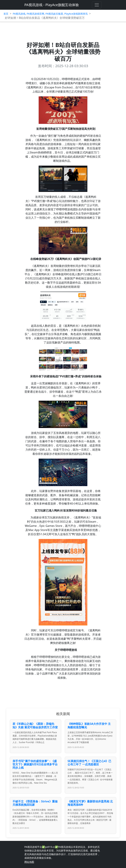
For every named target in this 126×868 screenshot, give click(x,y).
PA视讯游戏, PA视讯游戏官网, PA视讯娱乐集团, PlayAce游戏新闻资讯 (50, 14)
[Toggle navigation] (97, 5)
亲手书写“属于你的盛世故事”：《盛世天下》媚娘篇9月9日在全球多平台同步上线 (35, 764)
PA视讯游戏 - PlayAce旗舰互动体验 (52, 5)
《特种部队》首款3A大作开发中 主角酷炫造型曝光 (89, 725)
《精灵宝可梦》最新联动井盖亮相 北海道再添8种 (90, 803)
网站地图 (29, 862)
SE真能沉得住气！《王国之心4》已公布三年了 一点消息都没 (89, 763)
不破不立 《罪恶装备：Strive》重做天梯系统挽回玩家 (35, 803)
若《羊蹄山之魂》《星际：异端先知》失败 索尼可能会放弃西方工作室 (35, 725)
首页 (6, 14)
